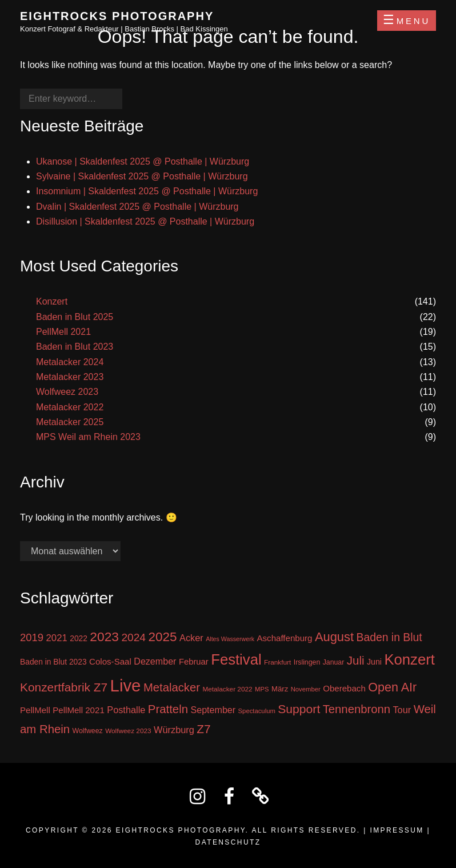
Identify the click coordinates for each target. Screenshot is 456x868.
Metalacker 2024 (70, 362)
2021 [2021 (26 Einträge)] (57, 638)
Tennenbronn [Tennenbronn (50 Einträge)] (357, 709)
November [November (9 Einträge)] (306, 689)
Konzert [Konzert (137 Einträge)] (409, 659)
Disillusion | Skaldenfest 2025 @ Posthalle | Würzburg (145, 221)
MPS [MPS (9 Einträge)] (262, 689)
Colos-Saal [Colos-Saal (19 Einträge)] (110, 661)
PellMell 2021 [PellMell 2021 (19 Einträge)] (79, 710)
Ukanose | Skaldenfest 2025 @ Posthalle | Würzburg (143, 161)
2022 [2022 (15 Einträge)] (79, 638)
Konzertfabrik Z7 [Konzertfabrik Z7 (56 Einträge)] (64, 687)
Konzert (52, 301)
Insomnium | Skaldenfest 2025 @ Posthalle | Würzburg (147, 191)
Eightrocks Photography (117, 16)
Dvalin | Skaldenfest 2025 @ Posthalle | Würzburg (137, 207)
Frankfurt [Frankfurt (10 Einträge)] (277, 662)
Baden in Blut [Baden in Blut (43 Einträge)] (389, 637)
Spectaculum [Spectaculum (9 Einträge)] (257, 711)
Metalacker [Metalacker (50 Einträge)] (172, 687)
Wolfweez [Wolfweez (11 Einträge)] (88, 731)
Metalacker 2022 (70, 407)
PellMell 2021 (63, 332)
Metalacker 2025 (70, 422)
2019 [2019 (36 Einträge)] (32, 637)
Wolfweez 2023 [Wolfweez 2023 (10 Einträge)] (128, 731)
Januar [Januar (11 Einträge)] (334, 662)
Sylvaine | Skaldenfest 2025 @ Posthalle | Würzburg (142, 176)
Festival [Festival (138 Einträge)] (236, 659)
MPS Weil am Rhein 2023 (88, 437)
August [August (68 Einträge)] (334, 637)
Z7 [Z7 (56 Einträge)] (203, 729)
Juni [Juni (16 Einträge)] (374, 662)
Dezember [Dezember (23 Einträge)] (155, 661)
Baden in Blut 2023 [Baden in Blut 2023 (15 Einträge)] (53, 662)
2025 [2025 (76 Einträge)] (162, 637)
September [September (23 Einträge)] (213, 710)
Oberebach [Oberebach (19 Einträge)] (344, 688)
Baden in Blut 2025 (75, 317)
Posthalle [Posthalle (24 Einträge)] (126, 710)
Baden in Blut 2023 (75, 347)
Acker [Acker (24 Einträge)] (191, 638)
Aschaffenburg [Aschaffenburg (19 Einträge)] (285, 638)
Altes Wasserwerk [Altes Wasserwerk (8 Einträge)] (230, 639)
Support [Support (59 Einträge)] (299, 709)
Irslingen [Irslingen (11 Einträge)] (307, 662)
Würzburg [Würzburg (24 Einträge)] (174, 730)
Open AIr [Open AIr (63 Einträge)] (392, 687)
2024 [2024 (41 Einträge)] (133, 637)
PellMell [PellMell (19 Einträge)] (35, 710)
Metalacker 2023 (70, 377)
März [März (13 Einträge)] (280, 689)
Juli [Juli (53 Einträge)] (356, 660)
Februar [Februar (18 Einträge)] (194, 662)
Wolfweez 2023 (67, 392)
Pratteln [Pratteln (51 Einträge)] (168, 709)
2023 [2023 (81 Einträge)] (104, 637)
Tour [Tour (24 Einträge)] (402, 710)
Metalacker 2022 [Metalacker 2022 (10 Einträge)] (227, 689)
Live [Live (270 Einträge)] (126, 685)
